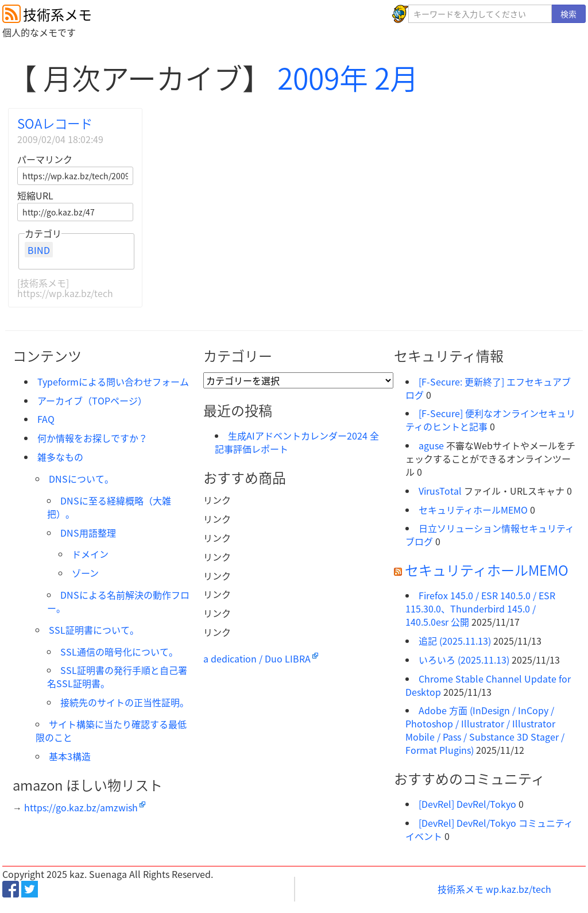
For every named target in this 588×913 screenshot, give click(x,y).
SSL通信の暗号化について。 (119, 652)
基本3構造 (70, 756)
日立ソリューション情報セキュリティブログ (490, 535)
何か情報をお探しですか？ (92, 438)
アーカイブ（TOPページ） (92, 400)
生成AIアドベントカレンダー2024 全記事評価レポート (297, 442)
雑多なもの (60, 457)
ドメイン (90, 554)
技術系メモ (57, 14)
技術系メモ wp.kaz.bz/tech (494, 889)
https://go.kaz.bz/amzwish (81, 807)
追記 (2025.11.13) (455, 641)
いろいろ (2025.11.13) (464, 660)
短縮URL (35, 195)
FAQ (46, 419)
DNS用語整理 (88, 533)
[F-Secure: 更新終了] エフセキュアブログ (488, 388)
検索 (568, 14)
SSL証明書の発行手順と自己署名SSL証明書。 (117, 677)
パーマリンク (45, 159)
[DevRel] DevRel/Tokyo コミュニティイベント (489, 829)
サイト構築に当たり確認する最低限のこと (111, 731)
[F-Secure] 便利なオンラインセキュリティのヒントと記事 (490, 420)
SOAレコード (55, 123)
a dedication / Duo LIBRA (257, 658)
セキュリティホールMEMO (473, 510)
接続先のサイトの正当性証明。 (125, 702)
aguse (431, 445)
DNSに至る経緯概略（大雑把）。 (109, 507)
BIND (39, 249)
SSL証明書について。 (94, 630)
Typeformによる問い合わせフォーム (113, 382)
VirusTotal (440, 491)
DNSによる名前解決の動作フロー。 (118, 601)
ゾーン (85, 573)
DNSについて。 (81, 479)
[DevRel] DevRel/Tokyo (467, 804)
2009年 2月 (348, 78)
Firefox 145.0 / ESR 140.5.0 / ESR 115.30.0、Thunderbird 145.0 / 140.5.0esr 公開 (480, 608)
